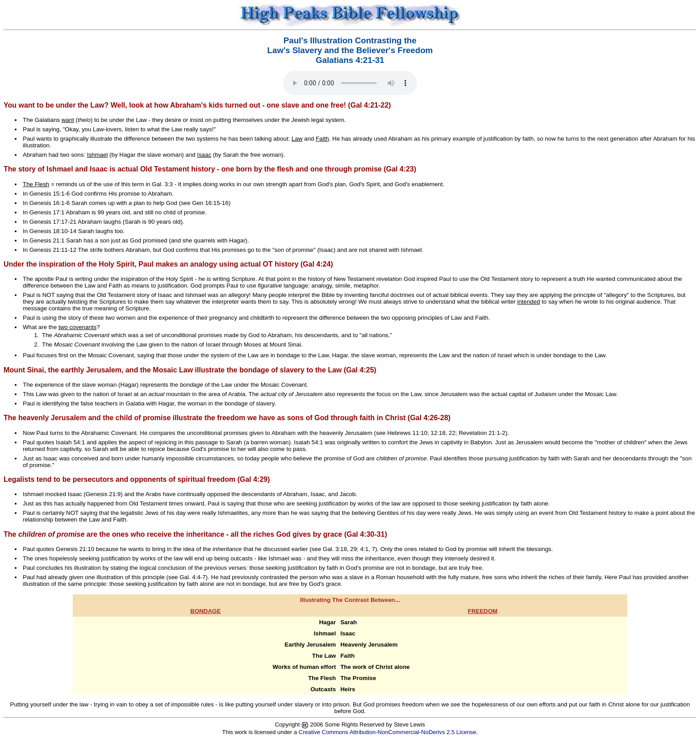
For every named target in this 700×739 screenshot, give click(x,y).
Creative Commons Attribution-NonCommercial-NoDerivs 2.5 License (387, 732)
